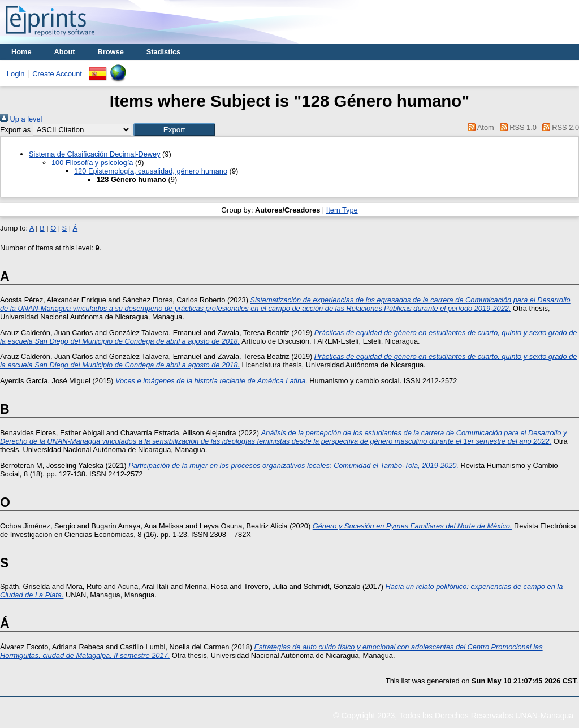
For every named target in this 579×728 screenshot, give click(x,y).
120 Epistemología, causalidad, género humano (151, 171)
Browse (111, 52)
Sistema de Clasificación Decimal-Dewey (95, 154)
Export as (15, 130)
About (65, 52)
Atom (479, 127)
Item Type (342, 210)
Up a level (21, 119)
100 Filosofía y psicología (92, 162)
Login (16, 74)
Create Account (57, 74)
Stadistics (163, 52)
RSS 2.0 (559, 127)
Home (21, 52)
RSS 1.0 (516, 127)
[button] (174, 130)
